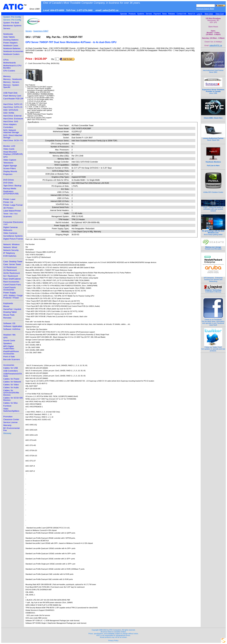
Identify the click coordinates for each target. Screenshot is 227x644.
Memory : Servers (11, 82)
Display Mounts (10, 171)
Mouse (6, 306)
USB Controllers (11, 371)
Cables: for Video (11, 385)
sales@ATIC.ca (216, 45)
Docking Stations (11, 40)
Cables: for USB (11, 368)
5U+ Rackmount (11, 276)
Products (132, 14)
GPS (5, 338)
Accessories (9, 365)
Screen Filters (10, 168)
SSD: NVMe (9, 113)
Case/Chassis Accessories (10, 289)
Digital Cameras (11, 227)
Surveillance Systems (13, 236)
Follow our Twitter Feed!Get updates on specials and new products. (213, 348)
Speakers (8, 343)
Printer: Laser (9, 199)
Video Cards (9, 149)
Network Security (11, 250)
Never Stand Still (213, 138)
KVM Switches (10, 256)
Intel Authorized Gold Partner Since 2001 (213, 70)
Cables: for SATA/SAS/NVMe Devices (11, 393)
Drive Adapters (10, 124)
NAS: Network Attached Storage (11, 131)
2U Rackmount (10, 270)
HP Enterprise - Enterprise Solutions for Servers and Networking (213, 279)
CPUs (6, 60)
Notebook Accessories (13, 51)
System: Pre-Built (11, 23)
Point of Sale (9, 357)
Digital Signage (10, 166)
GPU (6, 157)
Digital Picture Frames (13, 239)
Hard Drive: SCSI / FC (13, 140)
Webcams (8, 230)
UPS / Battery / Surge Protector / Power (13, 297)
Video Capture (10, 160)
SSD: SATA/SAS (11, 110)
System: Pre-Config (12, 17)
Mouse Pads (9, 315)
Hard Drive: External (12, 116)
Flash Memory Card (12, 96)
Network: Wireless (11, 244)
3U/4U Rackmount (12, 273)
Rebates (172, 14)
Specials (124, 14)
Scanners (8, 217)
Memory (7, 76)
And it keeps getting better (213, 232)
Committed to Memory (213, 290)
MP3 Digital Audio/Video (9, 347)
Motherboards (10, 63)
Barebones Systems (12, 26)
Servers (149, 14)
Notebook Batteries (12, 48)
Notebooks (8, 34)
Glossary (7, 433)
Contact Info (181, 14)
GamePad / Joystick (12, 309)
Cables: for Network (12, 382)
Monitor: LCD (9, 146)
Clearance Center (11, 419)
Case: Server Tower (12, 264)
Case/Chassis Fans (12, 285)
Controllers (8, 127)
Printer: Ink (8, 202)
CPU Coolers (9, 71)
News (164, 14)
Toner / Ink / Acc (11, 214)
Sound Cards (9, 340)
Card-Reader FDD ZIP (13, 99)
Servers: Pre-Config (12, 20)
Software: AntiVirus (12, 329)
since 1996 (213, 90)
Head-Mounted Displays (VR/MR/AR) (13, 153)
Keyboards (8, 303)
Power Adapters (10, 43)
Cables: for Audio (11, 387)
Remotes (7, 318)
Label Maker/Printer (12, 211)
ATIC (21, 7)
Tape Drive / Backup (12, 186)
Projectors (8, 174)
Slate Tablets (9, 37)
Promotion (8, 417)
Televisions (8, 163)
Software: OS (9, 323)
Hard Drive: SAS (11, 121)
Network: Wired (10, 247)
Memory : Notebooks (13, 79)
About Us (192, 14)
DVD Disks (8, 183)
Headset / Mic (9, 335)
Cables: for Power (11, 379)
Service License (10, 422)
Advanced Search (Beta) (205, 9)
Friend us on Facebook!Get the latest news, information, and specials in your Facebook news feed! (213, 321)
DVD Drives (9, 180)
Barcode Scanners (12, 359)
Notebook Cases (11, 46)
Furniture (7, 406)
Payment (157, 14)
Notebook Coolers (11, 54)
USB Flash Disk (10, 93)
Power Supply (10, 293)
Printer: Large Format (13, 205)
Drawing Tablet (10, 312)
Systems (141, 14)
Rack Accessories (11, 282)
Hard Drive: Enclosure (13, 119)
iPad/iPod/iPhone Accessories (11, 353)
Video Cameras (10, 233)
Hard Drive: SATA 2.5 (13, 107)
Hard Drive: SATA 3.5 (13, 104)
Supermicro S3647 (41, 31)
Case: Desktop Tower (13, 262)
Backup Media (10, 188)
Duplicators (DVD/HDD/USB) (11, 192)
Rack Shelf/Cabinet (12, 279)
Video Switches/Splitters (11, 410)
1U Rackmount (10, 267)
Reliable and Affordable (213, 247)
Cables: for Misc (11, 403)
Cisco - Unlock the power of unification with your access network (213, 208)
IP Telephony (9, 253)
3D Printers (8, 208)
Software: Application (13, 326)
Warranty (7, 425)
